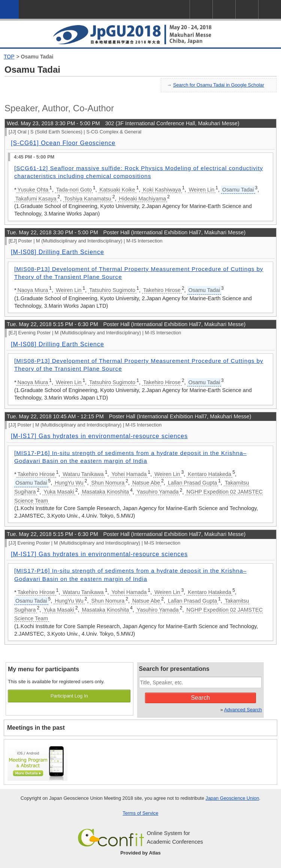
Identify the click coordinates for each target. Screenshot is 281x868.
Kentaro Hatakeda (209, 474)
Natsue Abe (146, 483)
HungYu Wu (69, 483)
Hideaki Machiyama (143, 199)
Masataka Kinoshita (106, 492)
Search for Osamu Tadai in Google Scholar (219, 85)
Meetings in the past (36, 728)
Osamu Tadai (37, 57)
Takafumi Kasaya (36, 199)
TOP (9, 57)
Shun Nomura (108, 483)
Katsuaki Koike (117, 190)
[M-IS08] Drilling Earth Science (58, 252)
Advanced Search (243, 710)
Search (200, 698)
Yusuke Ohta (33, 190)
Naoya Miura (33, 290)
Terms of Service (140, 813)
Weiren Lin (202, 190)
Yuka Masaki (59, 492)
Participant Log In (69, 696)
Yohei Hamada (129, 474)
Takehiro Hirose (162, 290)
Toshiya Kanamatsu (88, 199)
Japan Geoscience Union (232, 798)
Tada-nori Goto (74, 190)
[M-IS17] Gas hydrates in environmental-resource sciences (99, 436)
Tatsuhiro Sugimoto (112, 290)
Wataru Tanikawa (83, 474)
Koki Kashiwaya (162, 190)
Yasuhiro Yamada (158, 492)
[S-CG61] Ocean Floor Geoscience (63, 143)
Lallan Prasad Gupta (192, 483)
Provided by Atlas (140, 853)
